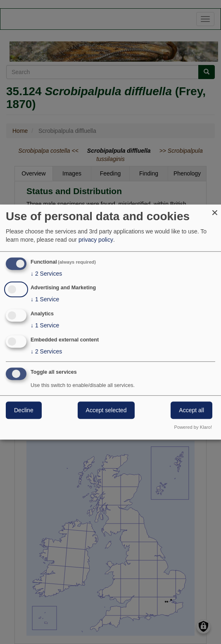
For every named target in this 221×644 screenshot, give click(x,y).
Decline (24, 410)
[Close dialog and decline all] (215, 210)
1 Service (45, 300)
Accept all (191, 410)
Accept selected (106, 410)
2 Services (46, 274)
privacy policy (96, 240)
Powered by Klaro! (193, 427)
